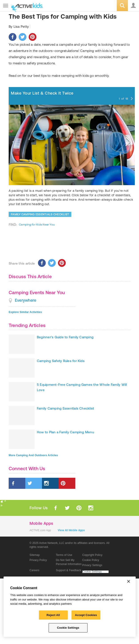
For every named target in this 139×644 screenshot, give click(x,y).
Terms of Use (64, 555)
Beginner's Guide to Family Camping (65, 337)
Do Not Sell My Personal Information (69, 562)
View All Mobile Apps (71, 530)
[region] (70, 607)
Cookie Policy (91, 560)
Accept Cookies (86, 615)
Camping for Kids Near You (37, 225)
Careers (34, 570)
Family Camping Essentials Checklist (65, 408)
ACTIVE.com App (40, 530)
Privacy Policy (38, 560)
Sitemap (35, 555)
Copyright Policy (92, 555)
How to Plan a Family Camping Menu (65, 432)
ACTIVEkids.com (26, 6)
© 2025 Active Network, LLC (47, 543)
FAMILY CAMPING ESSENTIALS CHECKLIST (40, 214)
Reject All (53, 615)
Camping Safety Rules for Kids (61, 361)
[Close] (129, 581)
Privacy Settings (92, 565)
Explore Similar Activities (25, 312)
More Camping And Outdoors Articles (33, 455)
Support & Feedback (69, 570)
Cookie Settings (92, 572)
